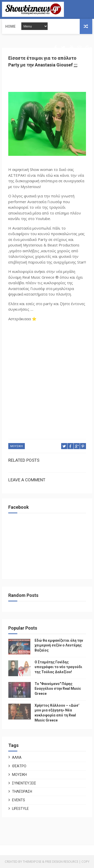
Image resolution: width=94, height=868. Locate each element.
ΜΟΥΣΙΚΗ (17, 446)
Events (19, 800)
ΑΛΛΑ (17, 757)
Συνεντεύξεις (24, 783)
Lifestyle (20, 809)
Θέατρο (19, 766)
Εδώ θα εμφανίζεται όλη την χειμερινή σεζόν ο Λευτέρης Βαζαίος (59, 645)
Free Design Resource (62, 862)
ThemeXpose (32, 862)
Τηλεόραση (22, 791)
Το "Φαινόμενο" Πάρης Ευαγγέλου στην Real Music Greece (58, 689)
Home (10, 26)
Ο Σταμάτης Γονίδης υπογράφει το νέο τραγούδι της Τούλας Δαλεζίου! (58, 667)
